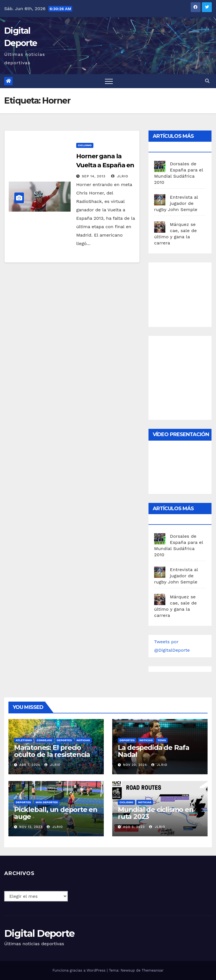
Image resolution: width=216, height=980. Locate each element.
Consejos (44, 740)
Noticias (83, 740)
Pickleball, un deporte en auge (56, 813)
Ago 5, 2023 (134, 827)
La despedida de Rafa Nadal (154, 751)
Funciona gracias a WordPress (79, 970)
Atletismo (24, 740)
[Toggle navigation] (109, 81)
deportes (64, 740)
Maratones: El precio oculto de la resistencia (52, 751)
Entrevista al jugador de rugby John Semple (176, 203)
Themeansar (153, 970)
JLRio (120, 176)
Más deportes (47, 802)
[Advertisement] (185, 293)
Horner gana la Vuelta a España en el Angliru (105, 165)
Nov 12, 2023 (31, 827)
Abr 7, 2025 (30, 765)
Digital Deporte (39, 933)
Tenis (162, 740)
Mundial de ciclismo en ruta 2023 (156, 813)
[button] (207, 81)
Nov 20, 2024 (135, 765)
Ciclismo (85, 145)
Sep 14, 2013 (94, 176)
